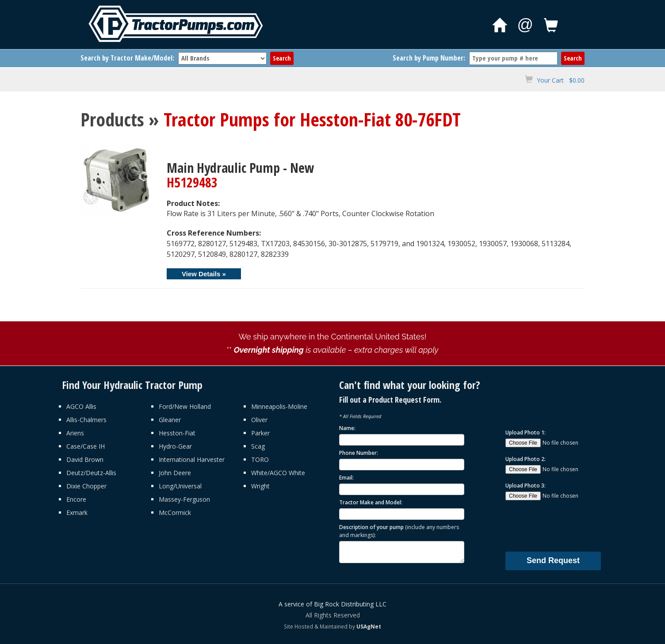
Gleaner (170, 420)
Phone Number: (359, 453)
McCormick (175, 513)
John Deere (175, 473)
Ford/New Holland (185, 406)
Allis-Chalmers (86, 420)
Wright (260, 486)
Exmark (77, 513)
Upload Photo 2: (526, 459)
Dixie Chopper (86, 486)
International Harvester (192, 459)
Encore (76, 499)
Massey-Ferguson (184, 499)
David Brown (85, 459)
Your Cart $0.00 (561, 80)
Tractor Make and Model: (371, 502)
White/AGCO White (278, 473)
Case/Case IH (86, 446)
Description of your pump (399, 531)
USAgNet (369, 626)
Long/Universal (180, 486)
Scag (258, 446)
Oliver (259, 420)
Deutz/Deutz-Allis (91, 473)
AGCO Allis (81, 406)
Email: (346, 478)
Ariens (75, 433)
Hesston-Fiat (177, 433)
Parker (260, 433)
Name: (347, 428)
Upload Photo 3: (526, 486)
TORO (260, 459)
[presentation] (573, 526)
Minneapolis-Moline (279, 406)
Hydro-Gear (175, 446)
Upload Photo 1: (526, 433)
